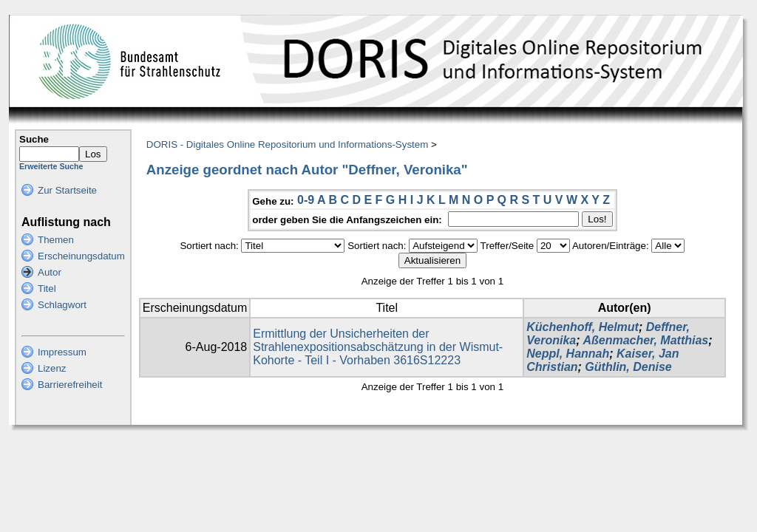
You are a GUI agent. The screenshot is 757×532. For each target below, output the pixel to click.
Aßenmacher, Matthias (645, 340)
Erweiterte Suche (51, 166)
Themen (56, 240)
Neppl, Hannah (568, 354)
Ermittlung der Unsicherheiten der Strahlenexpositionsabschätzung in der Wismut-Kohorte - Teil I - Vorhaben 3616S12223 (378, 347)
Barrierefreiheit (70, 385)
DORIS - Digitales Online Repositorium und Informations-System (287, 144)
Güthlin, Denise (628, 367)
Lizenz (52, 368)
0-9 (306, 200)
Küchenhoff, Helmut (583, 327)
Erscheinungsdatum (81, 256)
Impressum (62, 352)
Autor (50, 272)
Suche (34, 139)
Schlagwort (62, 305)
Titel (47, 289)
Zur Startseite (67, 190)
